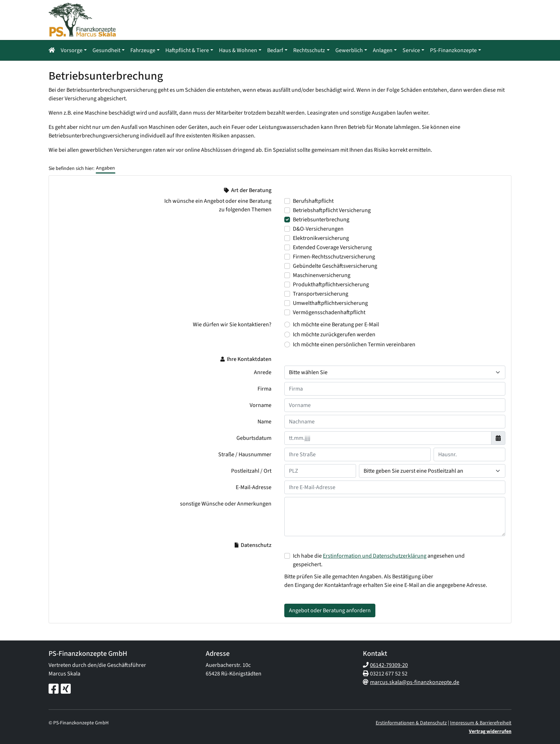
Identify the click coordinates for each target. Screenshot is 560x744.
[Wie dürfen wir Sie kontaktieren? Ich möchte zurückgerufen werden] (287, 335)
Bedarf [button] (275, 50)
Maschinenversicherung (322, 275)
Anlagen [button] (383, 50)
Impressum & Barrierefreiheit (481, 723)
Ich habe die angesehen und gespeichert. (379, 560)
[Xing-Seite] (66, 689)
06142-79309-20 (389, 665)
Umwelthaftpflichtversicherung (330, 303)
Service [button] (411, 50)
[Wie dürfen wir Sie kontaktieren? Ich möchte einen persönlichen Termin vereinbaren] (287, 345)
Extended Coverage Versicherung (332, 247)
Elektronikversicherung (321, 238)
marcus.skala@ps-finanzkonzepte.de (415, 682)
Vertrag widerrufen (490, 732)
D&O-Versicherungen (318, 229)
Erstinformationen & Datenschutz (411, 723)
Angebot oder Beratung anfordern (330, 610)
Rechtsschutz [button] (309, 50)
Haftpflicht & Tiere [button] (187, 50)
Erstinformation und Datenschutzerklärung (375, 556)
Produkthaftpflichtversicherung (331, 285)
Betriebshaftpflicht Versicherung (332, 210)
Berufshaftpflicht (313, 201)
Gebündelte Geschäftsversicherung (335, 266)
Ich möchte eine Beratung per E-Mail (336, 325)
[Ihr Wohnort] (432, 471)
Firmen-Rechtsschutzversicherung (334, 257)
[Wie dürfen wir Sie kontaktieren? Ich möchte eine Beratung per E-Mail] (287, 325)
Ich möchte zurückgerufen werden (334, 335)
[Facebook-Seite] (54, 689)
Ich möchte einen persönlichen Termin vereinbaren (354, 345)
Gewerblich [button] (349, 50)
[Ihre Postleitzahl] (320, 471)
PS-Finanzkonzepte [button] (453, 50)
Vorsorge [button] (72, 50)
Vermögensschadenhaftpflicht (329, 312)
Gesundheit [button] (106, 50)
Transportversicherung (321, 294)
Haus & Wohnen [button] (238, 50)
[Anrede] (395, 372)
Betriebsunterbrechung (321, 220)
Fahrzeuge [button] (143, 50)
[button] (53, 50)
